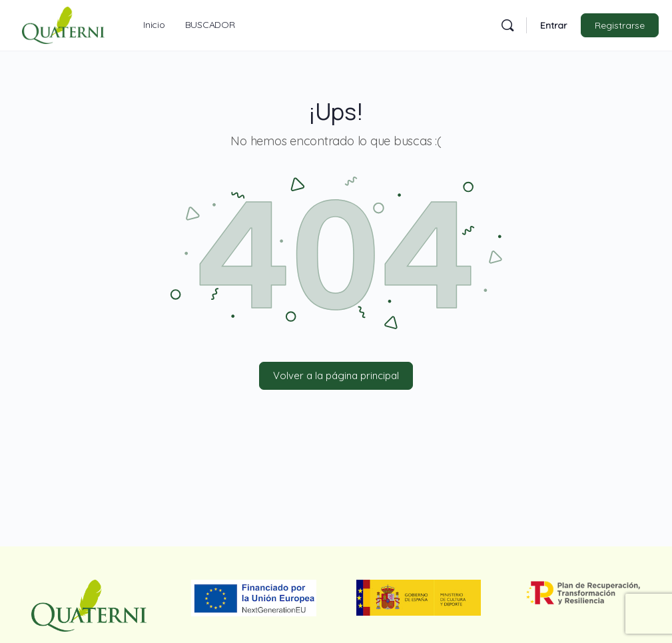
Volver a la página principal (336, 375)
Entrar (553, 25)
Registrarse (620, 25)
